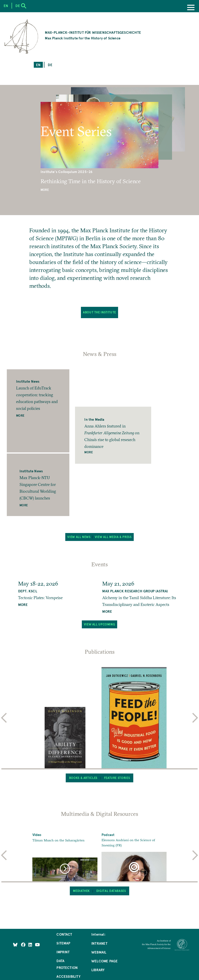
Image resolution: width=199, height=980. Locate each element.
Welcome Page (104, 961)
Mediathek (81, 891)
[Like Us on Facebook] (24, 945)
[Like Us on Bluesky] (15, 945)
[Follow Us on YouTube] (37, 945)
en (38, 65)
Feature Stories (117, 778)
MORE (23, 604)
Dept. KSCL (28, 591)
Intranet (99, 943)
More (45, 190)
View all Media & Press (113, 537)
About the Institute (99, 312)
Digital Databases (111, 891)
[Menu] (191, 8)
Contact (64, 934)
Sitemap (63, 943)
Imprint (63, 952)
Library (98, 970)
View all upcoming (100, 624)
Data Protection (67, 964)
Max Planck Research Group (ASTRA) (135, 591)
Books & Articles (83, 778)
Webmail (99, 952)
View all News (79, 537)
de (50, 65)
